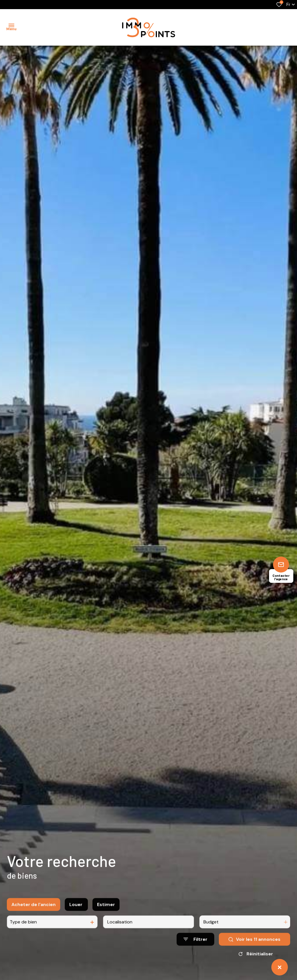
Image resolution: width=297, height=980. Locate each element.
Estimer (106, 911)
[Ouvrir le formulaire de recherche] (195, 946)
